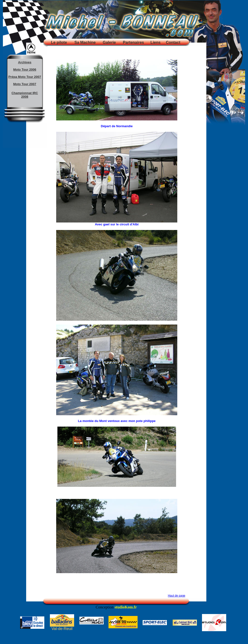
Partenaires (133, 42)
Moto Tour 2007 (25, 84)
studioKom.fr (126, 607)
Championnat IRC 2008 (25, 95)
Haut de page (177, 596)
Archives (25, 62)
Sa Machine (85, 42)
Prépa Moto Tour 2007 (25, 77)
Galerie (109, 42)
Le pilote (59, 42)
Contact (173, 42)
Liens (155, 42)
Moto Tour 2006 (25, 70)
